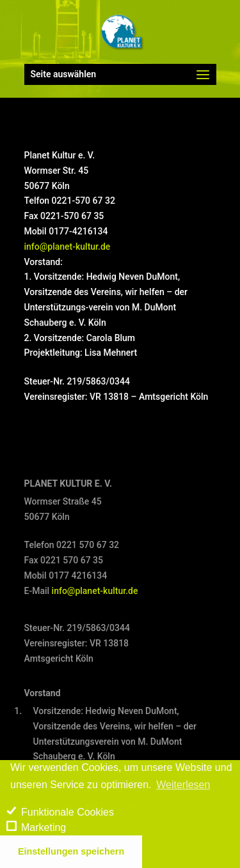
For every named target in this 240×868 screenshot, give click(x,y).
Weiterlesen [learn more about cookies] (183, 785)
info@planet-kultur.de (68, 247)
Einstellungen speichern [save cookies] (71, 851)
